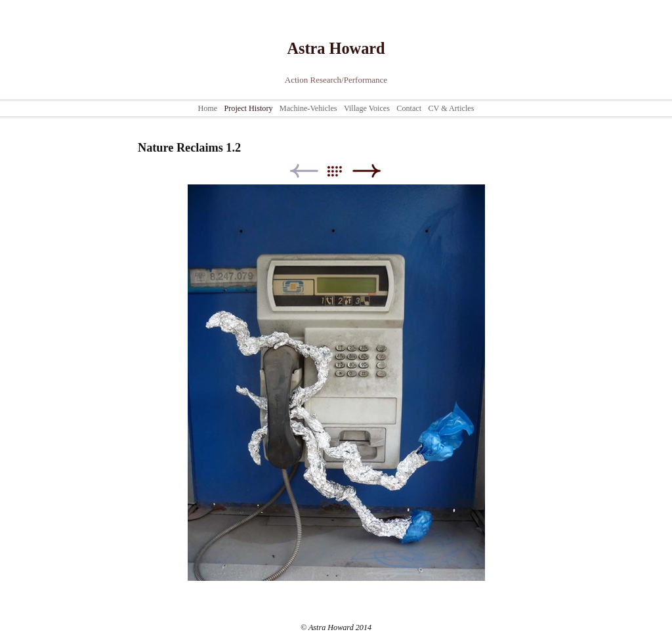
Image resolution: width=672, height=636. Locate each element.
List (341, 171)
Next (367, 171)
